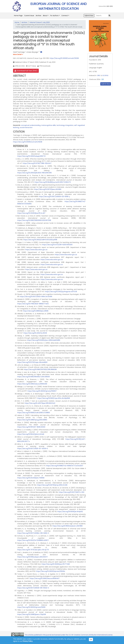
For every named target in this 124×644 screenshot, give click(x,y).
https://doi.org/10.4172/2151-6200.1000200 (57, 245)
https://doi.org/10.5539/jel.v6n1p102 (70, 512)
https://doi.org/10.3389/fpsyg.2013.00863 (32, 420)
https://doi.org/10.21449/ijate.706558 (31, 478)
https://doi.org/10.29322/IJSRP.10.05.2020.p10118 (40, 240)
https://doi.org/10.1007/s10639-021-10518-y (54, 197)
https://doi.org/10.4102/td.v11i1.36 (35, 333)
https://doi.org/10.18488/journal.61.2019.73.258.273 (53, 182)
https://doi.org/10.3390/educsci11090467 (45, 578)
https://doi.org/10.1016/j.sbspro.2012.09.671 (32, 557)
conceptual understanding (31, 125)
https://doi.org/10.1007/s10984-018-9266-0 (33, 533)
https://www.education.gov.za (36, 250)
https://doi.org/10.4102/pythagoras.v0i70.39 (61, 292)
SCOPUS (105, 75)
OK (91, 639)
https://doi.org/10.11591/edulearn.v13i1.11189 (67, 526)
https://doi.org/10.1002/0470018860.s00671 (33, 540)
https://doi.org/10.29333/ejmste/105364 (51, 571)
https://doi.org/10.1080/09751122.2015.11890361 (40, 369)
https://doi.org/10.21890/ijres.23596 (36, 311)
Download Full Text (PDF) (26, 71)
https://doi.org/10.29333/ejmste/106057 (42, 391)
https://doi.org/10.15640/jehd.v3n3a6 (31, 434)
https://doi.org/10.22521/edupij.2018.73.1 (31, 156)
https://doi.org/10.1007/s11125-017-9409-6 (33, 449)
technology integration (65, 125)
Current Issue (29, 16)
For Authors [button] (54, 16)
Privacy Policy (28, 641)
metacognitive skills (48, 125)
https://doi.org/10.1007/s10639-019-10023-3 (33, 588)
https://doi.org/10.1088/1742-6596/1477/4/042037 (65, 466)
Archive (38, 16)
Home (17, 22)
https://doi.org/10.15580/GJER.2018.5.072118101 (34, 413)
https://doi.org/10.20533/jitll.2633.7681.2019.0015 (34, 173)
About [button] (45, 16)
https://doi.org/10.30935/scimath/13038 (64, 58)
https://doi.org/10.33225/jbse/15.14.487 (31, 213)
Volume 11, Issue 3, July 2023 (40, 22)
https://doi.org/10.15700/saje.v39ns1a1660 (32, 362)
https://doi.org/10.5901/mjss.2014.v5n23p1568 (54, 398)
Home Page (18, 16)
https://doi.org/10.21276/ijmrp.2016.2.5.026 (52, 485)
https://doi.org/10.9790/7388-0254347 (37, 163)
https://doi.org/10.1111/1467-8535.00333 (31, 427)
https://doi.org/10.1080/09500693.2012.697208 (34, 220)
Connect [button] (65, 16)
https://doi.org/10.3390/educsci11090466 (32, 384)
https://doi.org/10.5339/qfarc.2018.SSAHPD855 (44, 340)
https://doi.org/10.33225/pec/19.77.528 (56, 564)
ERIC (99, 75)
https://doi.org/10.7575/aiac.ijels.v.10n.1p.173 (33, 550)
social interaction (26, 127)
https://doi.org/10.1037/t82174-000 (72, 492)
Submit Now (89, 16)
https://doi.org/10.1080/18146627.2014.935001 (34, 377)
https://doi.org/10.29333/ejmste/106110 (31, 607)
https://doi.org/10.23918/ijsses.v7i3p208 (32, 614)
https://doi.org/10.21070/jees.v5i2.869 (48, 189)
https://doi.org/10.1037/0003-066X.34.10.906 (36, 297)
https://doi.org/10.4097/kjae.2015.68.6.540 (40, 403)
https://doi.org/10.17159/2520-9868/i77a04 (33, 304)
